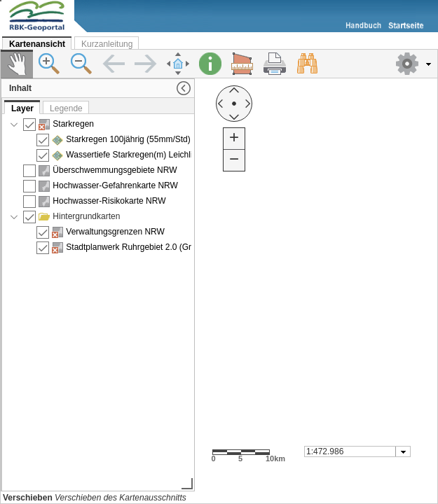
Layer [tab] (22, 108)
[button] (413, 64)
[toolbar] (219, 64)
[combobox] (357, 451)
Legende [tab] (66, 108)
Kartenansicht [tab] (37, 44)
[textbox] (351, 451)
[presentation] (98, 302)
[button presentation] (403, 451)
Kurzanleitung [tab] (107, 44)
